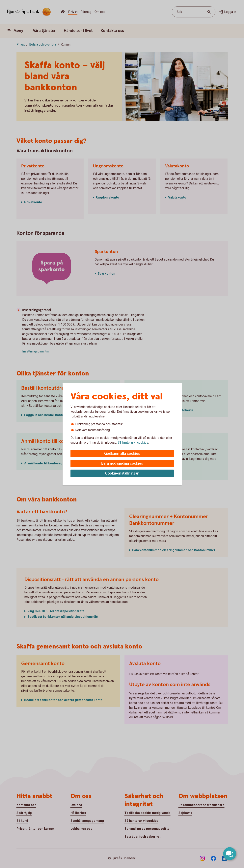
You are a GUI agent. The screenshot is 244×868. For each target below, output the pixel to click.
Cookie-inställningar (122, 473)
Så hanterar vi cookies (133, 443)
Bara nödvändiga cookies (122, 464)
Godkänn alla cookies (122, 454)
